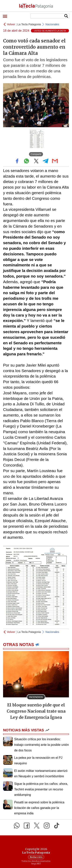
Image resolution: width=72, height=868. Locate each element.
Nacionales (52, 24)
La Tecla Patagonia (29, 24)
